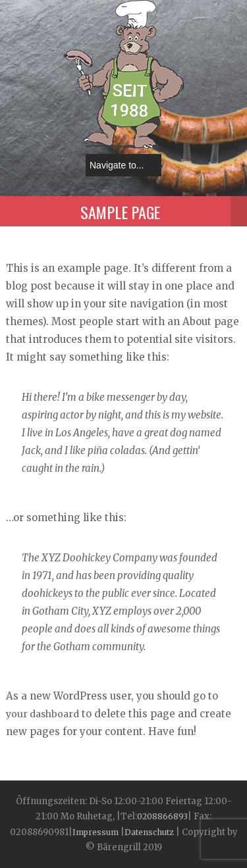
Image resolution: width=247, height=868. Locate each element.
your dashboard (42, 714)
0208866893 (162, 816)
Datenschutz (149, 832)
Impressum (96, 832)
